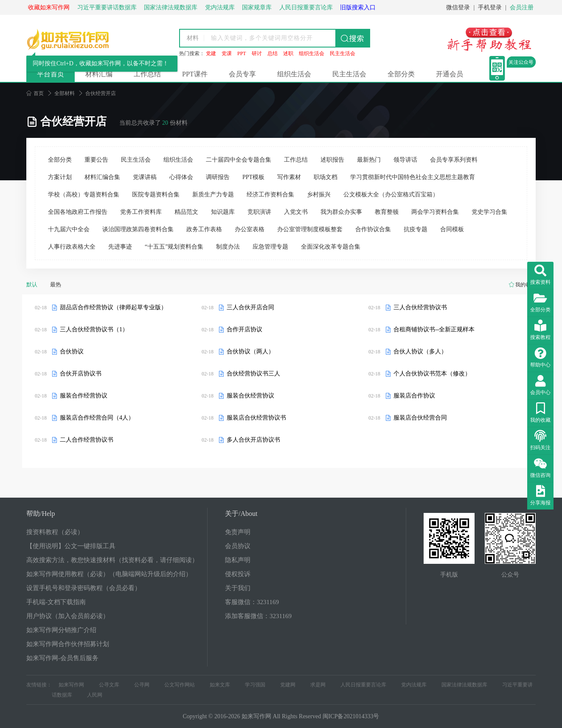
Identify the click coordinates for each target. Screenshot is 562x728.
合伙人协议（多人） (420, 351)
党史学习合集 (489, 212)
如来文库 (220, 685)
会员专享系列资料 (454, 160)
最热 (56, 284)
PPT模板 (253, 177)
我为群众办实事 (341, 212)
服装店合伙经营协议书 (256, 418)
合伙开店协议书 (81, 374)
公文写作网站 (180, 685)
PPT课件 (195, 74)
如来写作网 (71, 685)
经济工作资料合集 (270, 195)
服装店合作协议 (414, 396)
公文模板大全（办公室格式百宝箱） (391, 195)
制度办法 (228, 247)
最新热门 (369, 160)
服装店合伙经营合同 (420, 418)
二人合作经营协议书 (87, 440)
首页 (35, 93)
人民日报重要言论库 (363, 685)
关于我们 (238, 588)
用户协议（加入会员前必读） (68, 616)
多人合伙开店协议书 (253, 440)
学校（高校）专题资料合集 (84, 195)
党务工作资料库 (141, 212)
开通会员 (450, 74)
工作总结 (147, 74)
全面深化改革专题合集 (331, 247)
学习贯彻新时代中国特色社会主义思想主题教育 (413, 177)
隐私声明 (238, 560)
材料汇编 (99, 74)
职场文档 (326, 177)
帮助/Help (41, 514)
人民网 (95, 695)
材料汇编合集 (102, 177)
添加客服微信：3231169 (258, 616)
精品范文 (186, 212)
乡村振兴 (319, 195)
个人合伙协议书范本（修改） (432, 374)
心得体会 (181, 177)
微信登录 (458, 7)
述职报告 (332, 160)
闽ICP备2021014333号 (351, 716)
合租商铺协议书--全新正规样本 (434, 329)
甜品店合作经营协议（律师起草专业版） (113, 307)
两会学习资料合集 (435, 212)
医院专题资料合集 (156, 195)
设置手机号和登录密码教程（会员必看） (84, 588)
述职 (288, 53)
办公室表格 (250, 229)
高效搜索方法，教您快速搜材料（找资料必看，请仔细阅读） (112, 560)
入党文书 (296, 212)
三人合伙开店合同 (250, 307)
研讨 (257, 53)
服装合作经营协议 (84, 396)
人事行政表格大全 (72, 247)
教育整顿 (387, 212)
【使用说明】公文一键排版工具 (71, 546)
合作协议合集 (373, 229)
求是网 (318, 685)
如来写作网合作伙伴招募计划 (68, 644)
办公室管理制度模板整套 (310, 229)
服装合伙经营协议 (250, 396)
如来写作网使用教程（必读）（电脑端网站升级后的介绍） (109, 574)
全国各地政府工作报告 (78, 212)
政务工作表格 (204, 229)
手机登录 (490, 7)
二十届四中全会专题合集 (239, 160)
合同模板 (452, 229)
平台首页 (51, 74)
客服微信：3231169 (252, 602)
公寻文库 (109, 685)
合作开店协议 (244, 329)
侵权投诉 (238, 574)
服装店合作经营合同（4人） (97, 418)
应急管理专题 (270, 247)
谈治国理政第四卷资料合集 (138, 229)
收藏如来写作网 (49, 7)
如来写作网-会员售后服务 (62, 658)
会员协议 (238, 546)
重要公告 (96, 160)
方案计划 (60, 177)
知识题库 (223, 212)
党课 (227, 53)
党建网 (288, 685)
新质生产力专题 (213, 195)
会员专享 (242, 74)
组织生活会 (312, 53)
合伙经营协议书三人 (253, 374)
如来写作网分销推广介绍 (61, 630)
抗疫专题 (416, 229)
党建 (211, 53)
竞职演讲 (259, 212)
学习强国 (255, 685)
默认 (32, 284)
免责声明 (238, 532)
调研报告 (218, 177)
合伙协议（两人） (250, 351)
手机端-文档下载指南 (56, 602)
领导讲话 (405, 160)
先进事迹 (120, 247)
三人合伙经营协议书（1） (94, 329)
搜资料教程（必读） (55, 532)
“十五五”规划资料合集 (174, 247)
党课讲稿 (145, 177)
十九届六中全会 (69, 229)
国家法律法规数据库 (464, 685)
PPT (242, 53)
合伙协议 (72, 351)
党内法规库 (414, 685)
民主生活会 (343, 53)
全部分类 (401, 74)
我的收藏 (525, 285)
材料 (193, 38)
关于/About (241, 514)
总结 (273, 53)
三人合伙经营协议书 (420, 307)
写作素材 (289, 177)
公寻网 (142, 685)
